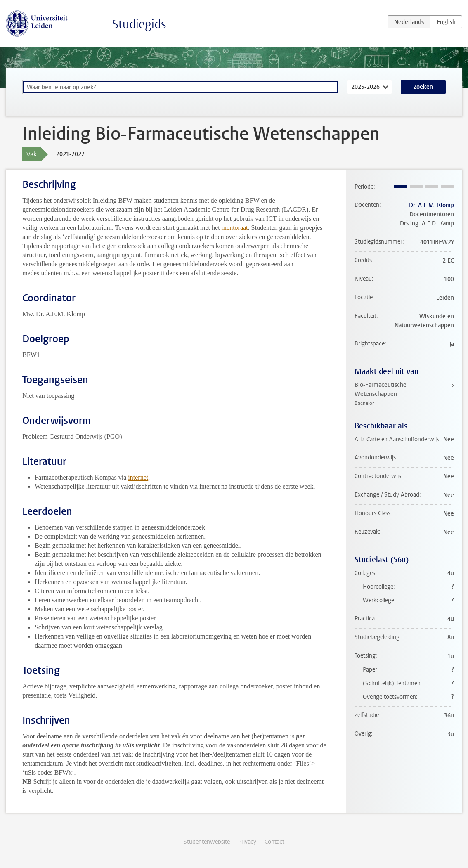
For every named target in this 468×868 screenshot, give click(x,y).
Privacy (247, 842)
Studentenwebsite (207, 842)
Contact (274, 842)
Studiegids (139, 24)
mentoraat (235, 228)
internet (138, 477)
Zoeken (423, 87)
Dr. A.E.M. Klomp (431, 205)
